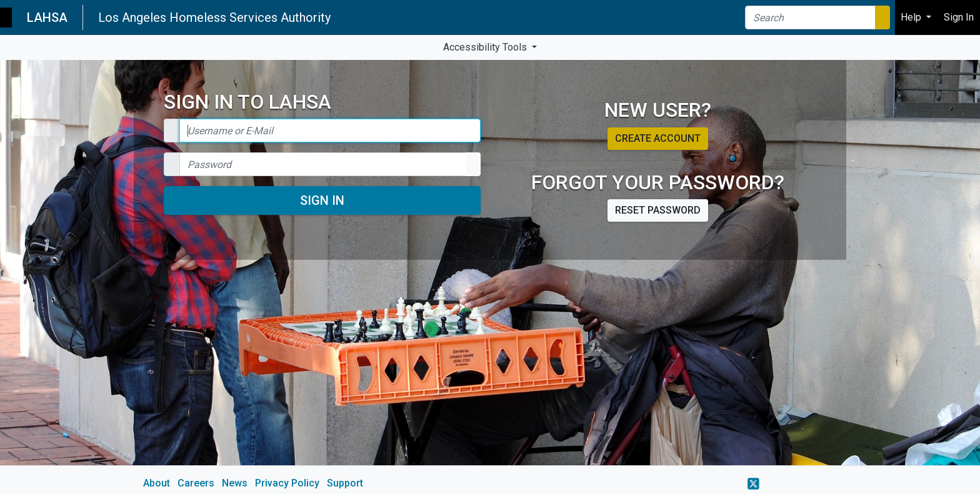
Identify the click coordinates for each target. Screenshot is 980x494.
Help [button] (912, 17)
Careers (196, 483)
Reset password (658, 210)
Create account (658, 138)
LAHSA (47, 17)
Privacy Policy (287, 483)
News (235, 483)
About (157, 483)
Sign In (322, 200)
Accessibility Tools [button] (486, 47)
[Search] (810, 17)
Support (345, 483)
